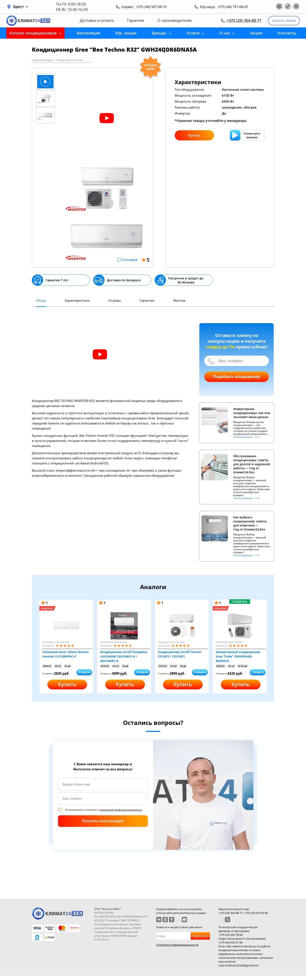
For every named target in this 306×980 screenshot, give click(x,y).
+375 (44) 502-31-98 (230, 942)
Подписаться (200, 936)
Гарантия (136, 21)
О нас (225, 33)
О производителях (175, 21)
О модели (84, 672)
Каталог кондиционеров (33, 33)
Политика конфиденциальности (177, 945)
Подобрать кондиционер (237, 377)
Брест (21, 7)
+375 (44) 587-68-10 (151, 7)
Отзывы (115, 300)
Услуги (193, 33)
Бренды (159, 33)
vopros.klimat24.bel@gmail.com (239, 965)
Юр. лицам (126, 33)
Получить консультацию (103, 821)
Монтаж (179, 300)
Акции (256, 33)
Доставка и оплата (97, 21)
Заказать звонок (284, 21)
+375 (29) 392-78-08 (230, 935)
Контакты (287, 33)
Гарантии (147, 300)
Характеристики (77, 300)
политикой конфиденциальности (121, 810)
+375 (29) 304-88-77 (244, 20)
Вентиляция (88, 33)
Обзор (41, 300)
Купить (194, 135)
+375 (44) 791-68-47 (233, 7)
